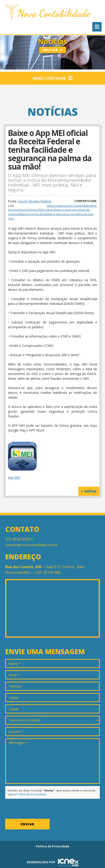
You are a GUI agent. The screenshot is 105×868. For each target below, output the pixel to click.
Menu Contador (53, 78)
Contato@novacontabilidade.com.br (31, 545)
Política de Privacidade (31, 794)
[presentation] (40, 810)
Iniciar (53, 50)
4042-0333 (20, 539)
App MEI (14, 477)
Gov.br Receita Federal (35, 201)
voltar (89, 491)
